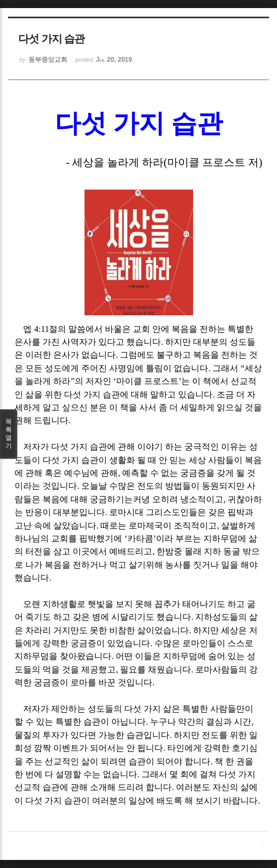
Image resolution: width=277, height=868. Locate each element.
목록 (9, 434)
